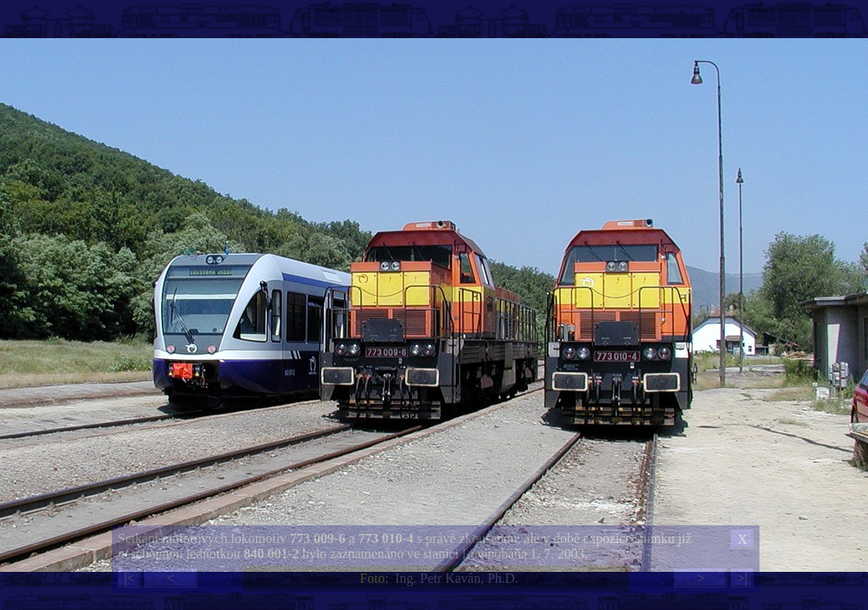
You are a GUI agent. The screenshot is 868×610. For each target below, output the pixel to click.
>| (742, 578)
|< (129, 578)
